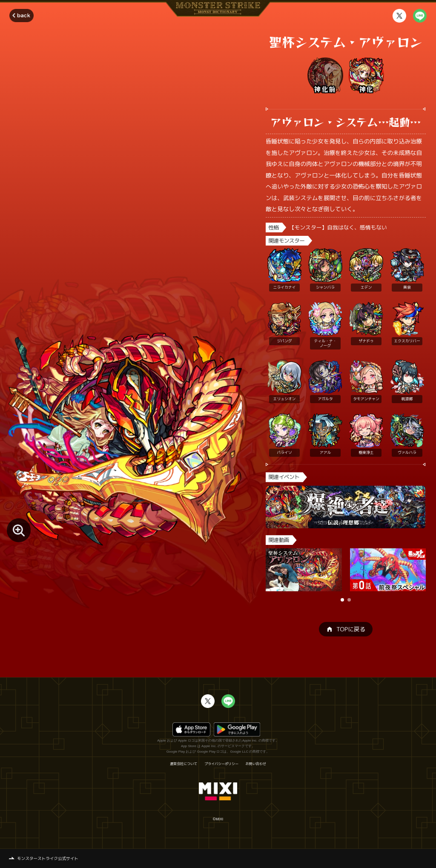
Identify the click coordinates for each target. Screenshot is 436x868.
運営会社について (184, 764)
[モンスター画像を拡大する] (19, 530)
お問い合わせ (256, 764)
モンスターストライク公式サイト (48, 858)
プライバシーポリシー (221, 764)
